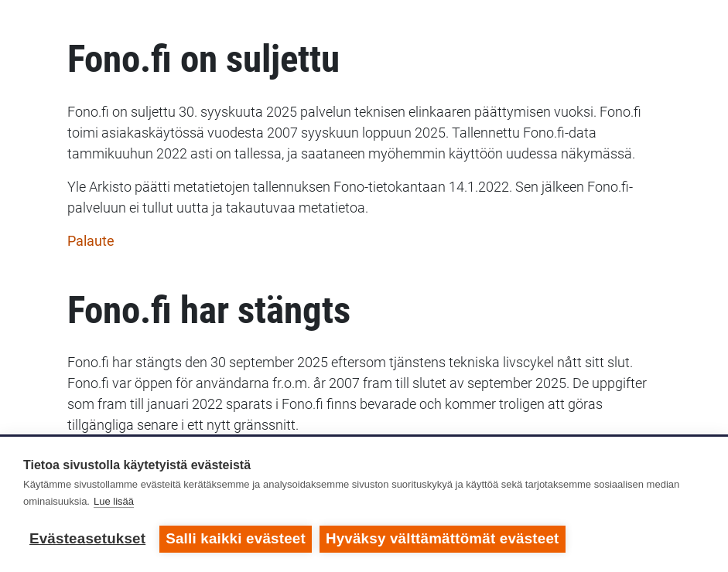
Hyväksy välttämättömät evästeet (443, 538)
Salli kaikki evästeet (236, 538)
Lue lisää (114, 501)
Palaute (91, 241)
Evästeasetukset (87, 538)
